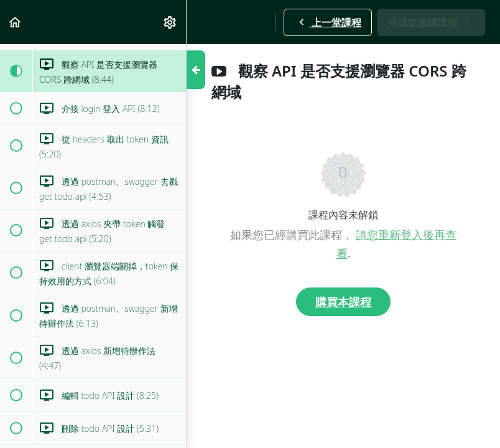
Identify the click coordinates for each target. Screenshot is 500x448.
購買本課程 (343, 302)
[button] (16, 22)
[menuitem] (170, 22)
